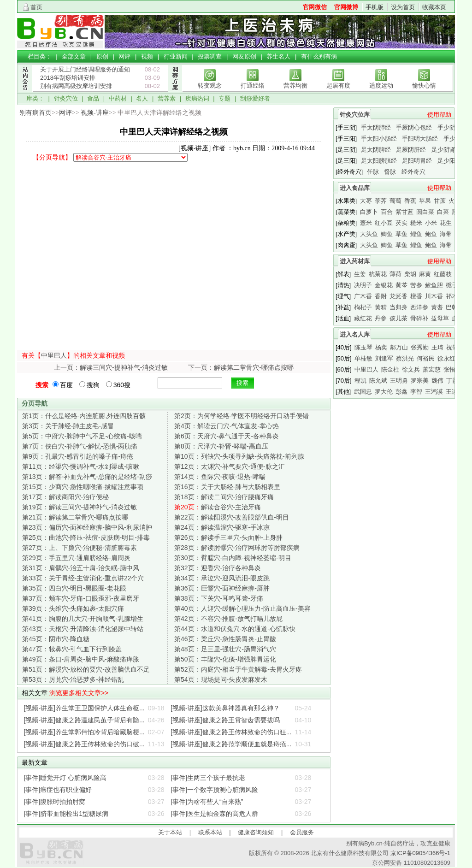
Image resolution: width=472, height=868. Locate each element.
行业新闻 (176, 56)
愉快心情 (424, 86)
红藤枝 (443, 274)
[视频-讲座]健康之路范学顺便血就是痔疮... (231, 744)
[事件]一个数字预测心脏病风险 (214, 790)
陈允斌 (378, 381)
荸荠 (381, 201)
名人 (142, 98)
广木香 (363, 296)
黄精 (381, 307)
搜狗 (89, 385)
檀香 (416, 296)
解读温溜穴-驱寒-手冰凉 (222, 527)
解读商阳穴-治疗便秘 (65, 497)
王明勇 (399, 381)
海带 (446, 234)
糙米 (416, 223)
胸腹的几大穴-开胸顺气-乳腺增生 (83, 619)
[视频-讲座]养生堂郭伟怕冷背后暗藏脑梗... (84, 732)
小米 (431, 223)
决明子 (363, 285)
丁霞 (452, 381)
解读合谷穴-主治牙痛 (218, 507)
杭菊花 (378, 274)
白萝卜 (369, 212)
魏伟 (437, 381)
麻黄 (425, 274)
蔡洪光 (405, 358)
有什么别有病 (319, 56)
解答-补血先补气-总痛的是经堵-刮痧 (87, 477)
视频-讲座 (95, 113)
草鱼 (401, 234)
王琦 (437, 347)
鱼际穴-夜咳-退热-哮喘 (220, 477)
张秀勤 (420, 347)
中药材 (118, 98)
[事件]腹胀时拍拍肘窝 (55, 802)
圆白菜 (425, 212)
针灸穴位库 (355, 115)
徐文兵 (411, 369)
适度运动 (381, 86)
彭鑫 (401, 392)
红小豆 (384, 223)
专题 (224, 98)
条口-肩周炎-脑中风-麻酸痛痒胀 (81, 659)
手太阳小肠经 (379, 139)
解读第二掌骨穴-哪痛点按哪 (75, 517)
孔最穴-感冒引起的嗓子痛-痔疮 (78, 456)
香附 (381, 296)
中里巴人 (54, 355)
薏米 (366, 223)
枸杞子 (363, 307)
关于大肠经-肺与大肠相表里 (227, 487)
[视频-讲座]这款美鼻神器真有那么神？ (225, 708)
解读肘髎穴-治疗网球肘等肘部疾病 (237, 548)
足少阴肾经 (446, 150)
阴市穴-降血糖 (56, 639)
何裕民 (426, 358)
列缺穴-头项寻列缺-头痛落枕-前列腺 (239, 456)
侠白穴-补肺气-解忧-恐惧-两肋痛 (80, 446)
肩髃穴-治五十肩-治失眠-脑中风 (81, 568)
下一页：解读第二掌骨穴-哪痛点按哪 (241, 367)
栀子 (452, 285)
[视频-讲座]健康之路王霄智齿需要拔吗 (225, 720)
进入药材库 (355, 261)
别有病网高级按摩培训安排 (76, 86)
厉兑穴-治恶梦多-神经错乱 (73, 679)
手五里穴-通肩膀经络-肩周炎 (76, 558)
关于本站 (170, 832)
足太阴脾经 (376, 150)
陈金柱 (390, 369)
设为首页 (403, 7)
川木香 (434, 296)
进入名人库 (355, 334)
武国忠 (363, 392)
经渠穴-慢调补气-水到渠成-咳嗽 (81, 466)
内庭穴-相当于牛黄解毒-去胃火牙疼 (238, 669)
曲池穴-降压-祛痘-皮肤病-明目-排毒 (86, 537)
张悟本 (452, 369)
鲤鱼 (416, 234)
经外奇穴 (413, 172)
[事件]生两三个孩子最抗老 (208, 778)
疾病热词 (197, 98)
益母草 (440, 318)
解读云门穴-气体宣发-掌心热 (227, 426)
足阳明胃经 (417, 161)
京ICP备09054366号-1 (420, 853)
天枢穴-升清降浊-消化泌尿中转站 (83, 629)
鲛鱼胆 (434, 285)
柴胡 (410, 274)
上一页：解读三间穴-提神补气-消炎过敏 (111, 367)
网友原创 (244, 56)
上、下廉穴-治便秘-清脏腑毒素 (80, 548)
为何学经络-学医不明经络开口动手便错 (242, 416)
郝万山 (399, 347)
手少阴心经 (452, 127)
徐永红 (446, 358)
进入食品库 (355, 188)
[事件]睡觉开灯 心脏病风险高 (65, 778)
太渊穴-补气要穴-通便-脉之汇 (230, 466)
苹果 (425, 201)
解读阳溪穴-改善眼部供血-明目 (232, 517)
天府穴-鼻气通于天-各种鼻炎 (227, 436)
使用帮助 (439, 115)
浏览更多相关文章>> (79, 693)
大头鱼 (369, 234)
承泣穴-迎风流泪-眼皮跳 (222, 578)
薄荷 (395, 274)
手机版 (375, 7)
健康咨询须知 (256, 832)
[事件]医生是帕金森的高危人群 (214, 814)
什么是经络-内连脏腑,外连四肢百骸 (84, 416)
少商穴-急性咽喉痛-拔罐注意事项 (83, 487)
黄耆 (437, 307)
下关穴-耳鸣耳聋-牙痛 (219, 598)
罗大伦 (384, 392)
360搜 (118, 385)
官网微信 (315, 7)
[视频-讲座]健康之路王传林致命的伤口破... (84, 744)
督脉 (390, 172)
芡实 (401, 223)
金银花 (384, 285)
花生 (446, 223)
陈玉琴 (363, 347)
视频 (147, 56)
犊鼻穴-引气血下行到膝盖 (72, 649)
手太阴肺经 (376, 127)
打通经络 (253, 86)
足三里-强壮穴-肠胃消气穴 (225, 649)
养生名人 (278, 56)
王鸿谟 (434, 392)
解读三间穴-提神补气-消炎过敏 (80, 507)
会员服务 (302, 832)
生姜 (360, 274)
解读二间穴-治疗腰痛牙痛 (224, 497)
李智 (416, 392)
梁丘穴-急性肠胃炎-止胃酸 (225, 639)
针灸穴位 (66, 98)
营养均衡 (295, 86)
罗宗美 (420, 381)
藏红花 (363, 318)
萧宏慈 (432, 369)
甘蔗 (440, 201)
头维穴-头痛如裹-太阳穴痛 (73, 608)
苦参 (416, 285)
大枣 (366, 201)
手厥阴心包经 (414, 127)
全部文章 (74, 56)
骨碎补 (419, 318)
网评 (124, 56)
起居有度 (338, 86)
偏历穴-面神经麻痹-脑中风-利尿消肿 (87, 527)
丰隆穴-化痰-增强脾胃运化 (225, 659)
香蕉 (410, 201)
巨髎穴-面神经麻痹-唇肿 (222, 588)
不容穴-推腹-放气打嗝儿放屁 (228, 619)
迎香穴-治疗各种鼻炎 (218, 568)
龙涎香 (398, 296)
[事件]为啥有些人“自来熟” (207, 802)
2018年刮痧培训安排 (68, 78)
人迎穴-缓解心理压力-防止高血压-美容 (242, 608)
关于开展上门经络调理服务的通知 (85, 69)
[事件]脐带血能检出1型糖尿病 (66, 814)
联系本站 (210, 832)
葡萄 (395, 201)
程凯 (360, 381)
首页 (36, 7)
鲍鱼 (431, 234)
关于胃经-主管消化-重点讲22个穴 (83, 578)
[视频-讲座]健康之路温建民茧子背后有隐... (84, 720)
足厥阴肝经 (411, 150)
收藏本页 (434, 7)
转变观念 (210, 86)
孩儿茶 (398, 318)
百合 (387, 212)
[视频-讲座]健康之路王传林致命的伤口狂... (231, 732)
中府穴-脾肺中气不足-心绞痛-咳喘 (82, 436)
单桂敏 (363, 358)
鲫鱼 (387, 234)
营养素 (167, 98)
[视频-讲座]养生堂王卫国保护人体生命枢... (84, 708)
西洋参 (419, 307)
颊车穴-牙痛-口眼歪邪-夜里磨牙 (81, 598)
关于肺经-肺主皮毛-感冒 (68, 426)
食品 (93, 98)
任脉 (373, 172)
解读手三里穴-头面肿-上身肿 (228, 537)
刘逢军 (384, 358)
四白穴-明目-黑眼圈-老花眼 (74, 588)
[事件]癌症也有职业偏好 (58, 790)
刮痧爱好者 (255, 98)
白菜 (443, 212)
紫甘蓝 (404, 212)
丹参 (381, 318)
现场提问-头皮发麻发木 (221, 679)
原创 (102, 56)
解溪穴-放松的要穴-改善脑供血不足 (86, 669)
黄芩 (401, 285)
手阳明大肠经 (420, 139)
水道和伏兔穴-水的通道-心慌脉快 (235, 629)
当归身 (398, 307)
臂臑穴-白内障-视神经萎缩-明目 (233, 558)
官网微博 (346, 7)
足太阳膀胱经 (379, 161)
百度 (63, 385)
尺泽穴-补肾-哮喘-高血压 (221, 446)
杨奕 (381, 347)
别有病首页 (35, 113)
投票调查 (210, 56)
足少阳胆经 (452, 161)
